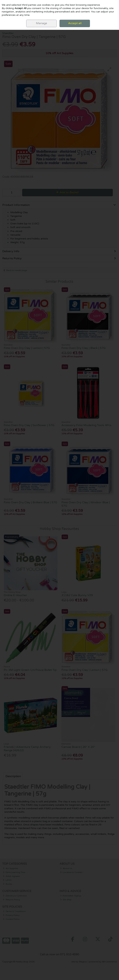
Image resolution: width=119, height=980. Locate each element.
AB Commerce (109, 962)
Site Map (66, 900)
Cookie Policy (11, 919)
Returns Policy (12, 900)
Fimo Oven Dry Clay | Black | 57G (83, 348)
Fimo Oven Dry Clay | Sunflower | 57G (29, 425)
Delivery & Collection (15, 896)
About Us (66, 868)
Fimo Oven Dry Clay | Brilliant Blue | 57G (30, 502)
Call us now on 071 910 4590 (59, 954)
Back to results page (17, 270)
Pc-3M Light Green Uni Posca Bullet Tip (30, 670)
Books (8, 884)
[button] (109, 69)
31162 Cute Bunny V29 (77, 595)
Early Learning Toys (14, 872)
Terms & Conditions (14, 911)
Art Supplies (11, 868)
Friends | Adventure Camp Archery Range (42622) (27, 749)
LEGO (7, 880)
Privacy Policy (11, 915)
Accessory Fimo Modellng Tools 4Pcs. (87, 425)
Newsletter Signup (71, 896)
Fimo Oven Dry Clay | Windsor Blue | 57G (86, 504)
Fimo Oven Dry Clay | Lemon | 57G (27, 348)
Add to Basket (67, 192)
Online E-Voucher (15, 595)
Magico (83, 962)
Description (13, 776)
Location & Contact (71, 872)
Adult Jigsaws (11, 876)
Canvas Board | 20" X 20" (78, 747)
